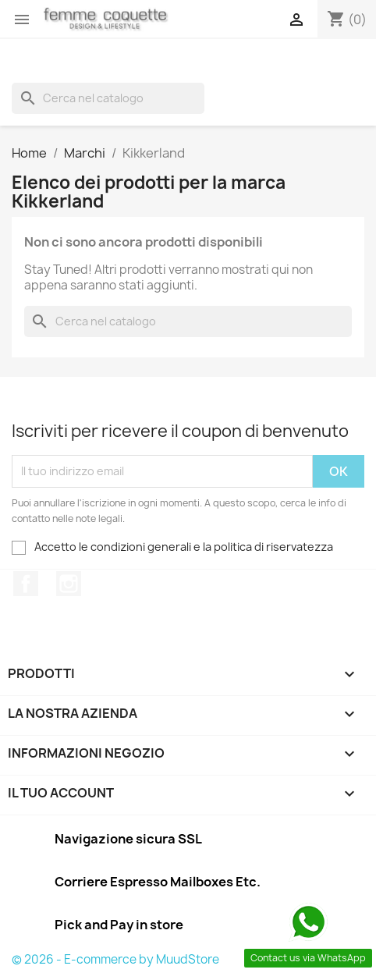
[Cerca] (108, 98)
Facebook (26, 584)
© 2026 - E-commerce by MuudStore (115, 959)
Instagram (69, 584)
